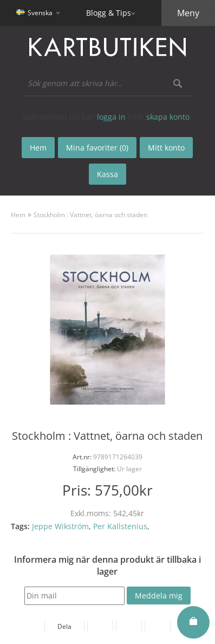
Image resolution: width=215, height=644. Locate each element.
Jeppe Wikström (60, 526)
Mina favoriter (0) (97, 148)
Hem (18, 215)
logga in (111, 117)
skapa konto (168, 117)
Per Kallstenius (120, 526)
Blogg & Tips (109, 13)
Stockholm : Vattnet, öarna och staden (90, 215)
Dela (64, 626)
